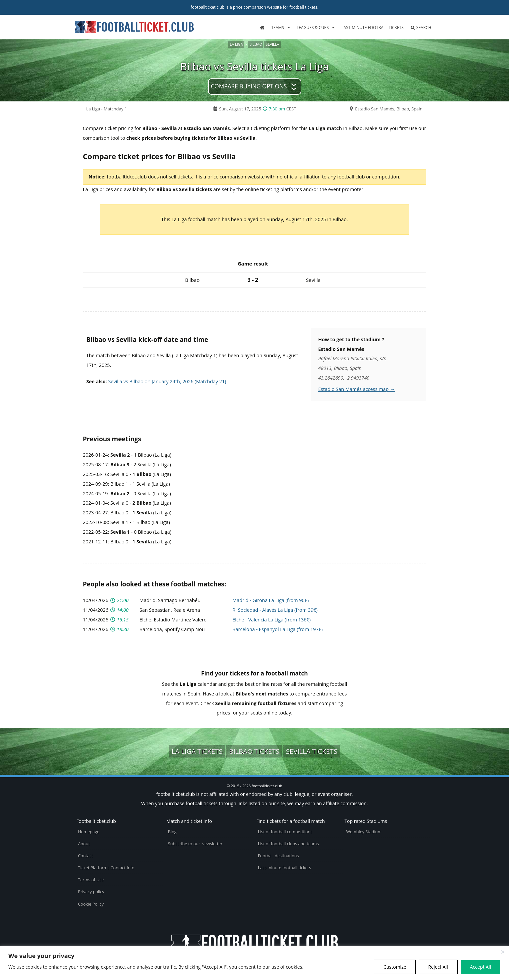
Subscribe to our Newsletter (195, 844)
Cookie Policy (91, 904)
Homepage (89, 832)
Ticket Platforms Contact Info (106, 868)
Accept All (480, 967)
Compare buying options (249, 86)
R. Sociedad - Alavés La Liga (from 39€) (275, 610)
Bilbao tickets (254, 751)
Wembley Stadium (364, 832)
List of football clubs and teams (288, 844)
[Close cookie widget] (503, 952)
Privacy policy (91, 892)
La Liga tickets (197, 751)
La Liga (236, 44)
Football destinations (278, 856)
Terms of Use (91, 880)
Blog (172, 832)
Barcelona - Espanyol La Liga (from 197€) (277, 629)
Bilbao (256, 44)
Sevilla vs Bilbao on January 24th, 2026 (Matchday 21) (167, 381)
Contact (85, 856)
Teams (278, 28)
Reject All (438, 967)
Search (421, 28)
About (84, 844)
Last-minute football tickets (372, 28)
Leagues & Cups (313, 28)
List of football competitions (285, 832)
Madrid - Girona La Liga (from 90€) (270, 600)
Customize (395, 967)
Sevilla (272, 44)
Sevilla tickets (312, 751)
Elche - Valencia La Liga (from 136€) (271, 620)
